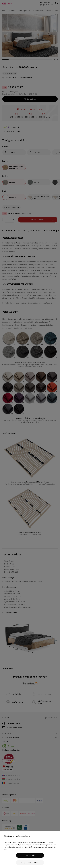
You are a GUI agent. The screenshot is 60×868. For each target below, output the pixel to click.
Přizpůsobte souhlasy (30, 863)
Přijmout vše (30, 855)
